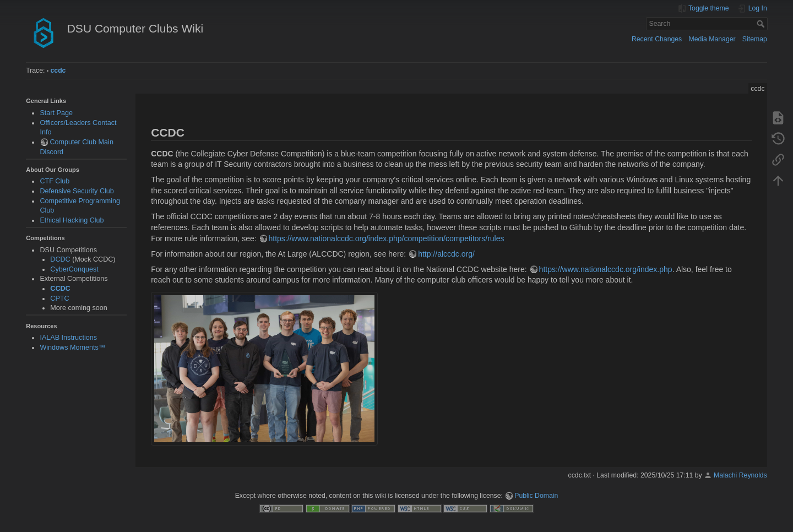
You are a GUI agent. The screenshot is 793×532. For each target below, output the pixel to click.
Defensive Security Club (77, 191)
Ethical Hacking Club (72, 220)
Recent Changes (657, 39)
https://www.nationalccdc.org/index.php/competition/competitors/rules (387, 238)
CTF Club (55, 181)
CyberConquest (74, 269)
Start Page (56, 113)
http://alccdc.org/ (446, 254)
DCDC (60, 259)
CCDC (60, 289)
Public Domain (536, 496)
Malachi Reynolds (740, 475)
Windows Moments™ (72, 348)
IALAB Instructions (68, 338)
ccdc (58, 70)
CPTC (59, 298)
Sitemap (755, 39)
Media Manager (712, 39)
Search (762, 24)
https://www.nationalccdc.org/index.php (606, 269)
